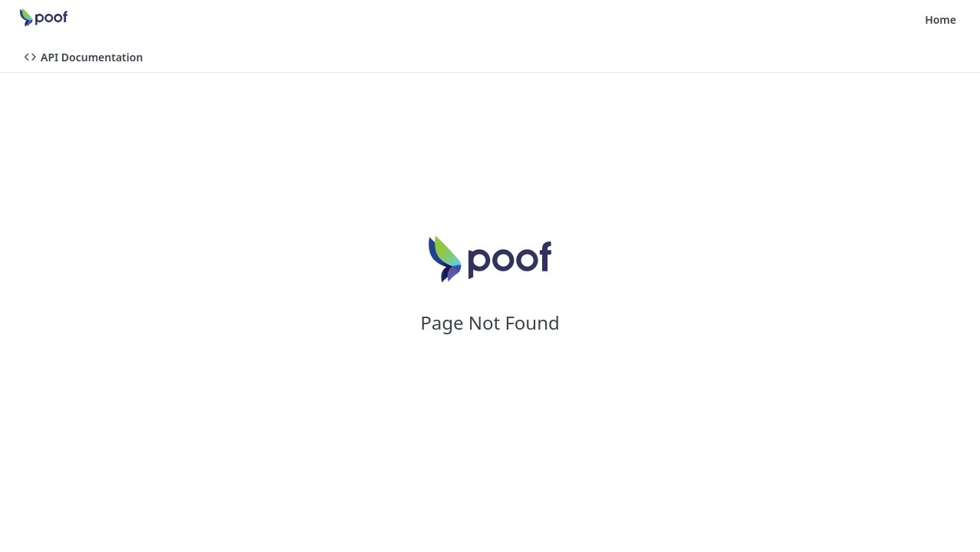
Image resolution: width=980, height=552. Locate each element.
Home (941, 20)
